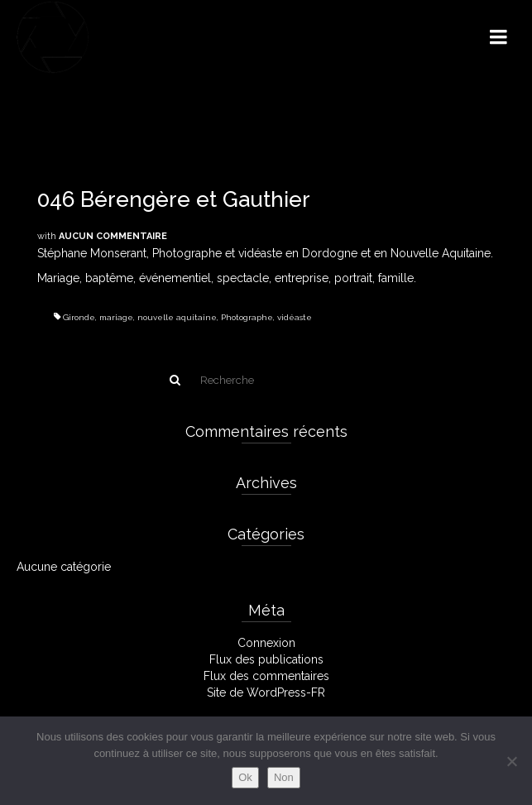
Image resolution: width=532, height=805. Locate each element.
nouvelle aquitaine (177, 317)
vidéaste (295, 317)
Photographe (247, 317)
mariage (116, 317)
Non (284, 777)
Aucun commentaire (113, 236)
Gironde (79, 317)
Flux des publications (266, 659)
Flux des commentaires (266, 676)
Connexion (266, 643)
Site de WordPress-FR (266, 692)
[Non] (511, 761)
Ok (245, 777)
